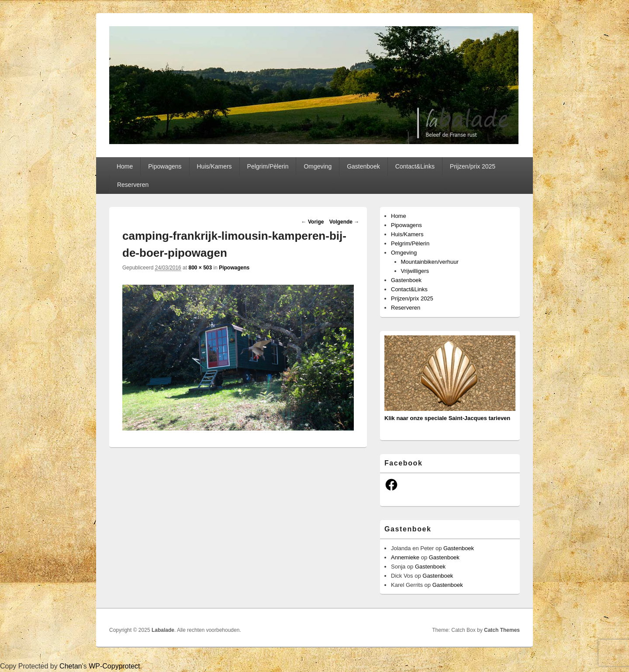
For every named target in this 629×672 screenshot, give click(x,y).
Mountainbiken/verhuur (430, 262)
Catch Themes (502, 630)
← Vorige (313, 222)
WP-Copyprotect (114, 666)
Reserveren (133, 185)
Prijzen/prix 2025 (473, 166)
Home (125, 166)
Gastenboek (363, 166)
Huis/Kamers (214, 166)
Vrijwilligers (415, 271)
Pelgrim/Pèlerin (268, 166)
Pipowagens (165, 166)
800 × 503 (200, 268)
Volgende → (344, 222)
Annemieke (405, 557)
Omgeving (318, 166)
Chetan (71, 666)
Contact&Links (415, 166)
